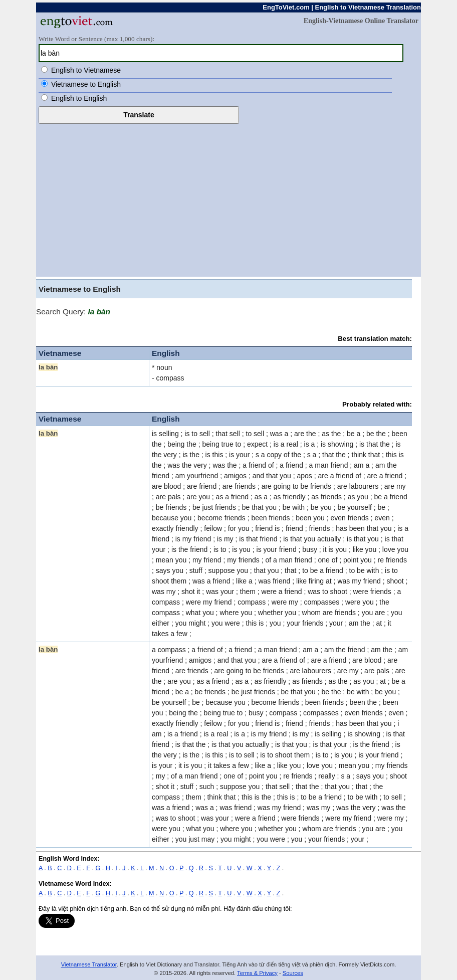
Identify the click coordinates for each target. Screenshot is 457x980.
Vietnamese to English (86, 84)
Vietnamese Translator (89, 964)
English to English (79, 98)
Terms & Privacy (257, 973)
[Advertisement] (228, 199)
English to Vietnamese (86, 70)
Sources (293, 973)
